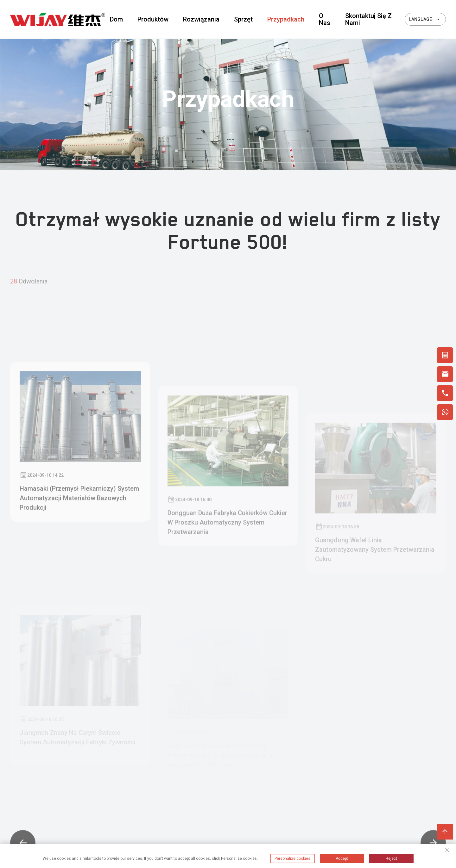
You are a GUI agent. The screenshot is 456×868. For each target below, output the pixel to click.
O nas (325, 19)
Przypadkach (286, 19)
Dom (116, 19)
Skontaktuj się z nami (368, 19)
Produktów (153, 19)
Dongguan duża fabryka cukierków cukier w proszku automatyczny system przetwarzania (227, 580)
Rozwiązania (201, 19)
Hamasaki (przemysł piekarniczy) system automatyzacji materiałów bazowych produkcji (79, 561)
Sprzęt (243, 19)
